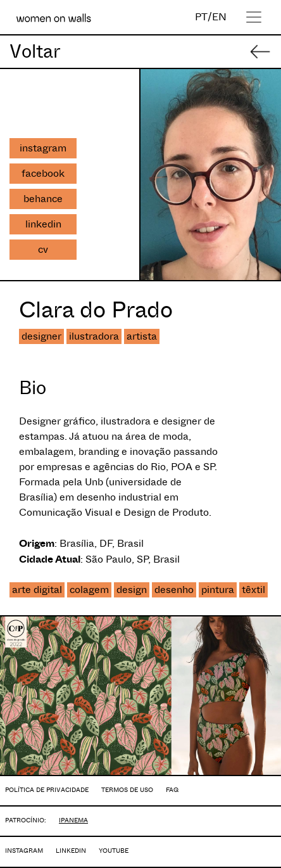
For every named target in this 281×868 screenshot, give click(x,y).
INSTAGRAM (24, 851)
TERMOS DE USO (127, 790)
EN (219, 17)
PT (201, 17)
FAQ (172, 790)
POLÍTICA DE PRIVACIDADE (47, 790)
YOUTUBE (114, 851)
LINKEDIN (71, 851)
